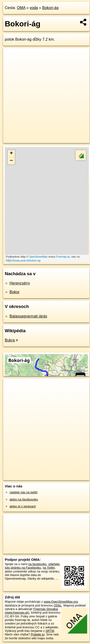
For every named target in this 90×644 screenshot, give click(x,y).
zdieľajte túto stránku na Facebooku (32, 566)
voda (34, 8)
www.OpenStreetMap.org (61, 602)
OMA (21, 8)
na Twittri (49, 568)
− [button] (11, 161)
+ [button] (11, 154)
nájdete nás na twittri (24, 492)
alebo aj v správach (23, 506)
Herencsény (20, 283)
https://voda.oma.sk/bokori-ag (23, 260)
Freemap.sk (63, 257)
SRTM (50, 631)
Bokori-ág (50, 8)
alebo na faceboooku (24, 499)
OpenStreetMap (38, 257)
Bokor (15, 292)
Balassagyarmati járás (28, 316)
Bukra (10, 340)
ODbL (58, 605)
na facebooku (37, 564)
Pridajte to (38, 634)
